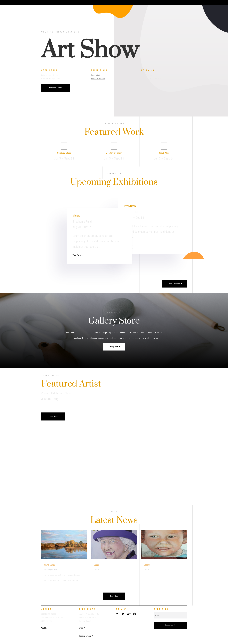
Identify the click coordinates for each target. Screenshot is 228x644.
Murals (56, 570)
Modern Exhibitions (98, 78)
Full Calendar (174, 284)
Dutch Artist (96, 75)
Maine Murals (50, 565)
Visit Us (44, 628)
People (96, 570)
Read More (114, 596)
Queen (97, 565)
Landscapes (48, 570)
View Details (78, 255)
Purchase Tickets (55, 88)
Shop (81, 628)
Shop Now (114, 347)
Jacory (147, 565)
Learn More (53, 416)
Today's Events (85, 636)
